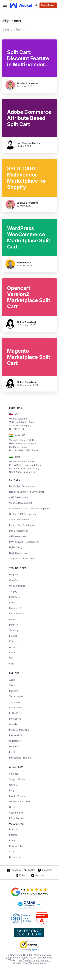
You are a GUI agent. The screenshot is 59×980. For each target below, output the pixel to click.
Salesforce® (15, 608)
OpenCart (14, 580)
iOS (11, 641)
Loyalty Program (18, 796)
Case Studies (16, 813)
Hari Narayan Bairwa (28, 143)
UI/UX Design (16, 547)
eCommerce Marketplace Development (29, 509)
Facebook (16, 870)
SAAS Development (19, 520)
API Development (18, 536)
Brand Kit (14, 829)
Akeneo (13, 619)
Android (13, 647)
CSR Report (15, 741)
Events (13, 752)
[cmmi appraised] (30, 904)
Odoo (12, 602)
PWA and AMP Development (24, 542)
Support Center (17, 779)
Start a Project (48, 5)
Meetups (14, 747)
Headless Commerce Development (27, 492)
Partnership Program (20, 758)
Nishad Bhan (24, 263)
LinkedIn (24, 875)
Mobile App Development (22, 486)
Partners (14, 691)
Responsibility (16, 735)
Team (12, 685)
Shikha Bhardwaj (26, 322)
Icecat (12, 653)
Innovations (15, 719)
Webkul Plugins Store (20, 802)
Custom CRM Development (23, 514)
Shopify (13, 591)
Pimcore (13, 625)
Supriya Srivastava (27, 83)
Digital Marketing (18, 553)
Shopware (14, 597)
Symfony (14, 630)
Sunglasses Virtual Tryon (22, 559)
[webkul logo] (21, 5)
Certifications (16, 708)
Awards (13, 724)
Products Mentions (19, 730)
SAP (11, 664)
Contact (13, 785)
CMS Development (19, 497)
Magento (14, 575)
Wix (11, 658)
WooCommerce (17, 586)
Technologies (16, 696)
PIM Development (18, 531)
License (13, 841)
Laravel (13, 636)
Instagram (47, 870)
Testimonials (16, 702)
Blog (11, 790)
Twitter (31, 870)
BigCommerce (17, 614)
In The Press (16, 713)
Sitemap (13, 835)
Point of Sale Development (23, 525)
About (12, 680)
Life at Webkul (17, 818)
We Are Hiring (16, 824)
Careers (13, 807)
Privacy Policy (16, 846)
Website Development (21, 503)
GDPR (12, 852)
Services (14, 774)
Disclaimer (15, 857)
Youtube (39, 875)
